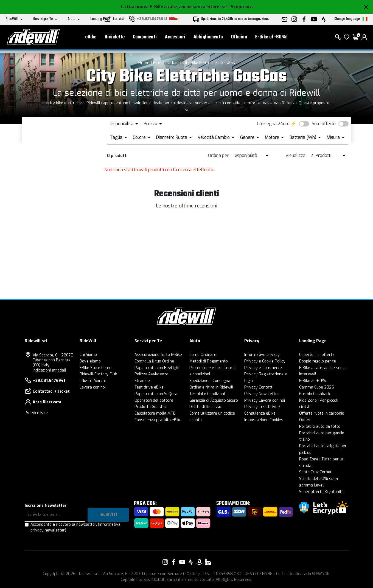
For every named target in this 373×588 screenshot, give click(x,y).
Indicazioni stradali (49, 370)
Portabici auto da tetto (320, 427)
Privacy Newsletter (262, 394)
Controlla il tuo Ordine (154, 361)
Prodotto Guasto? (151, 407)
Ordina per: (219, 155)
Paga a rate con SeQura (156, 394)
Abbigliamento (208, 39)
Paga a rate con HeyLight (157, 368)
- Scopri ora (240, 7)
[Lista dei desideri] (347, 38)
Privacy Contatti (259, 387)
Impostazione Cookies (264, 420)
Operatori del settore (154, 400)
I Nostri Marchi (93, 381)
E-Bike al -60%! (271, 39)
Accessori (175, 39)
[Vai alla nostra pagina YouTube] (182, 562)
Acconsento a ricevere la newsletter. (75, 527)
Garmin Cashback (315, 394)
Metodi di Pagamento (209, 361)
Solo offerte (324, 124)
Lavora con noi (93, 387)
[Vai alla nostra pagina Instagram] (165, 562)
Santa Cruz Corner (315, 472)
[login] (364, 38)
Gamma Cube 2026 (317, 387)
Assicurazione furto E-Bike (158, 355)
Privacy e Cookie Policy (265, 361)
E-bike (159, 63)
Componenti (145, 39)
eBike (91, 39)
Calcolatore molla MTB (155, 413)
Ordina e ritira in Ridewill (211, 387)
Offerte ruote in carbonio (322, 413)
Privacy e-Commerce (263, 368)
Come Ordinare (203, 355)
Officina (239, 39)
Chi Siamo (88, 355)
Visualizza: (296, 155)
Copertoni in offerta (317, 355)
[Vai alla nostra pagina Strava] (191, 562)
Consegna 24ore (273, 124)
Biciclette (115, 39)
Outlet (305, 420)
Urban (173, 63)
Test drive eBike (149, 387)
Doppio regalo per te (318, 361)
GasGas (228, 63)
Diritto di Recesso (205, 407)
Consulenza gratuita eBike (158, 420)
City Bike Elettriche (200, 63)
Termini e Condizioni (207, 394)
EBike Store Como (96, 368)
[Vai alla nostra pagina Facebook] (174, 562)
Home (144, 63)
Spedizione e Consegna (210, 381)
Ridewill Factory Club (98, 374)
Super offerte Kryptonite (321, 492)
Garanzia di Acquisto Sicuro (214, 400)
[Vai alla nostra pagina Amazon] (199, 562)
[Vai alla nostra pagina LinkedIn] (208, 562)
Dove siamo (90, 361)
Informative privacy (262, 355)
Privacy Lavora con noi (265, 400)
